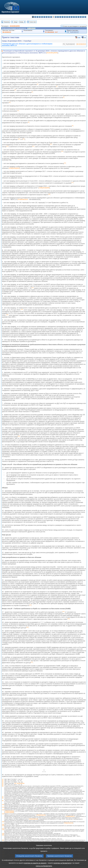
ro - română (76, 17)
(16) (3, 826)
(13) (3, 814)
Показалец (7, 22)
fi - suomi (83, 17)
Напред (21, 22)
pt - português (74, 17)
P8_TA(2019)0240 (19, 783)
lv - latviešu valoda (60, 17)
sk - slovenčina (78, 17)
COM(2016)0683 (9, 812)
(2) (3, 781)
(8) (3, 798)
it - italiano (58, 17)
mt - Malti (67, 17)
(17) (3, 828)
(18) (3, 830)
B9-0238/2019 (7, 32)
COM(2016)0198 (68, 823)
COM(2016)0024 (14, 168)
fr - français (51, 17)
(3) (3, 782)
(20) (3, 835)
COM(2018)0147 (70, 816)
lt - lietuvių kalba (63, 17)
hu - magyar (65, 17)
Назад (15, 22)
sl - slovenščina (81, 17)
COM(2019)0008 (44, 188)
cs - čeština (37, 17)
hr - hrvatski (56, 17)
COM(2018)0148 (33, 819)
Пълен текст (33, 22)
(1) (3, 779)
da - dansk (40, 17)
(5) (3, 785)
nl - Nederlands (69, 17)
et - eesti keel (44, 17)
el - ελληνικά (47, 17)
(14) (3, 822)
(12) (3, 810)
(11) (3, 807)
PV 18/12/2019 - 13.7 (51, 32)
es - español (35, 17)
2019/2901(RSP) (15, 26)
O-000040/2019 (23, 199)
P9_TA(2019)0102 (73, 32)
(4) (3, 783)
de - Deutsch (42, 17)
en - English (49, 17)
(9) (3, 801)
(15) (3, 824)
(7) (3, 797)
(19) (3, 834)
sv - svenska (85, 17)
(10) (3, 805)
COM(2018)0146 (41, 815)
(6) (3, 786)
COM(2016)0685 (9, 811)
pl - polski (72, 17)
